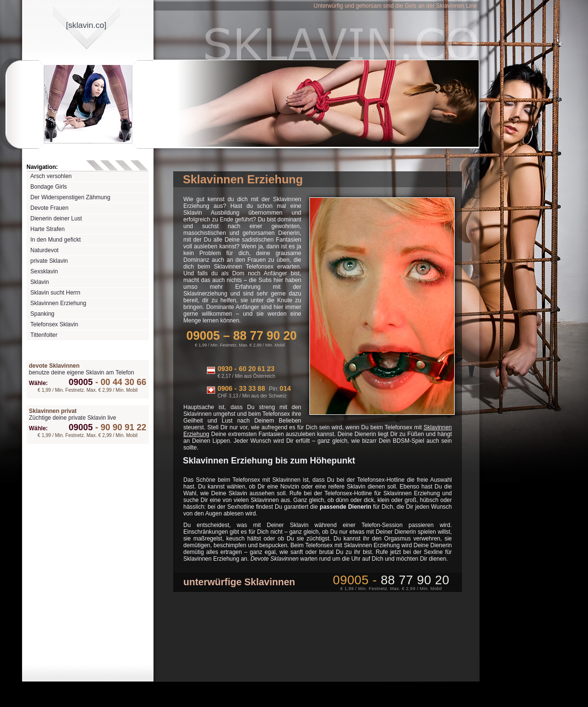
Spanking (42, 314)
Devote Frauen (49, 208)
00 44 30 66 (120, 382)
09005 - (391, 580)
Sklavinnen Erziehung (58, 303)
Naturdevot (45, 250)
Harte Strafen (47, 229)
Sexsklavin (44, 271)
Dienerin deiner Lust (56, 219)
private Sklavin (49, 261)
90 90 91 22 (120, 427)
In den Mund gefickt (56, 240)
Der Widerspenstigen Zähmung (70, 197)
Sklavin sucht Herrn (55, 293)
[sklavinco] (86, 25)
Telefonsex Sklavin (54, 324)
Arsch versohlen (51, 176)
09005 (81, 382)
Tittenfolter (44, 335)
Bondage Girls (49, 187)
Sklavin (40, 282)
